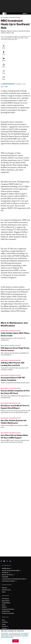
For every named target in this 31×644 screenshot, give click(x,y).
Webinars (4, 607)
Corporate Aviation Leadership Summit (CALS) (14, 579)
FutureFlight (5, 577)
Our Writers (5, 622)
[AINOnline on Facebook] (1, 561)
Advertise (5, 628)
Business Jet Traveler (8, 575)
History (4, 624)
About (4, 620)
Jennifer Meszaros (9, 60)
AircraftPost (6, 573)
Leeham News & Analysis (9, 581)
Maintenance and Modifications (11, 17)
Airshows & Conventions (8, 609)
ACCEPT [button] (15, 641)
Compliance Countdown (8, 613)
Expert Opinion (6, 601)
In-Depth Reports (6, 603)
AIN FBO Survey (7, 568)
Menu (26, 14)
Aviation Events (6, 611)
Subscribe (4, 588)
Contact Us (5, 626)
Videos (4, 605)
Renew (4, 592)
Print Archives (6, 599)
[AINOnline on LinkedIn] (10, 561)
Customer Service (6, 590)
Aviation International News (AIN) (11, 571)
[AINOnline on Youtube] (4, 561)
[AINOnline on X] (7, 561)
